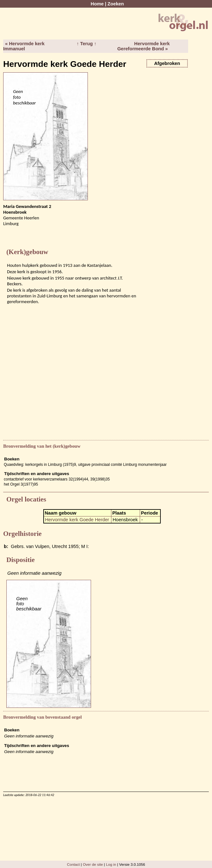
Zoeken (116, 4)
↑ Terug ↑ (86, 44)
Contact (73, 864)
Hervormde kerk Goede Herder (77, 520)
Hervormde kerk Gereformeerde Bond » (143, 46)
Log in (111, 864)
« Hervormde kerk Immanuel (24, 46)
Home (97, 4)
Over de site (93, 864)
